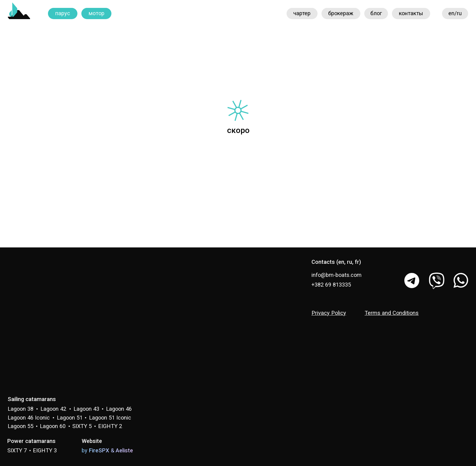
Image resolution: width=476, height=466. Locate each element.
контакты (411, 13)
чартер (302, 13)
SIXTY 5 (82, 426)
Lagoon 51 (70, 418)
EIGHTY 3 (45, 450)
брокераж (341, 13)
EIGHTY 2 (110, 426)
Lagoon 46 (119, 409)
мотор (97, 13)
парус (63, 13)
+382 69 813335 (331, 285)
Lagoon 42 (53, 409)
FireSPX (99, 450)
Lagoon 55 (20, 426)
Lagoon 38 (20, 409)
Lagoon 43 (86, 409)
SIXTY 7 (17, 450)
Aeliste (124, 450)
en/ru (455, 13)
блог (376, 13)
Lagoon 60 (53, 426)
